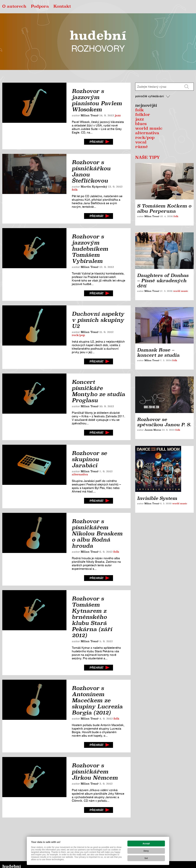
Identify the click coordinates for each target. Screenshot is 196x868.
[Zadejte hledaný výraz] (158, 87)
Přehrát (97, 142)
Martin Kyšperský (94, 187)
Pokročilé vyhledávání (150, 96)
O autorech (14, 7)
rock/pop (78, 335)
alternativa (80, 475)
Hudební (98, 41)
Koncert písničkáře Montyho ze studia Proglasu (98, 391)
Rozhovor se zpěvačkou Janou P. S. (164, 422)
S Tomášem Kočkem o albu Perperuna (164, 209)
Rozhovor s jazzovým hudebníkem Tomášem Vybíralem (90, 249)
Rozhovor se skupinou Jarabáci (89, 459)
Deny (146, 851)
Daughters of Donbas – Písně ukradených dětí (163, 281)
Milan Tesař (90, 116)
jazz (118, 116)
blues (141, 124)
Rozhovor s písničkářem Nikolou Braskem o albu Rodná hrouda (97, 534)
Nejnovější (146, 106)
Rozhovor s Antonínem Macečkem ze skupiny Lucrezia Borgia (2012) (97, 700)
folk (75, 190)
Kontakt (62, 7)
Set (146, 858)
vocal (141, 142)
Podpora (40, 7)
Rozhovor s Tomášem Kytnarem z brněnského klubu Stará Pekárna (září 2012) (92, 617)
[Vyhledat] (187, 87)
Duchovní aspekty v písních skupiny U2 (98, 320)
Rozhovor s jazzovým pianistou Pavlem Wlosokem (97, 100)
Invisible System (157, 456)
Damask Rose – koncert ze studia (158, 353)
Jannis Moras (153, 430)
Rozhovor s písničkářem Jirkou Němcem (95, 772)
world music (149, 129)
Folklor (143, 115)
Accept (146, 844)
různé (141, 147)
